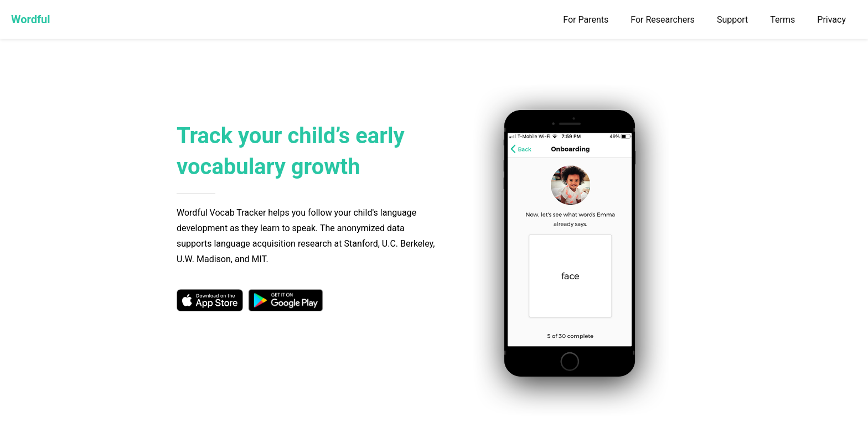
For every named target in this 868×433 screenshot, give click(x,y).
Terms (782, 20)
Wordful (31, 19)
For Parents (586, 20)
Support (732, 20)
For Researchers (663, 20)
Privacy (831, 20)
